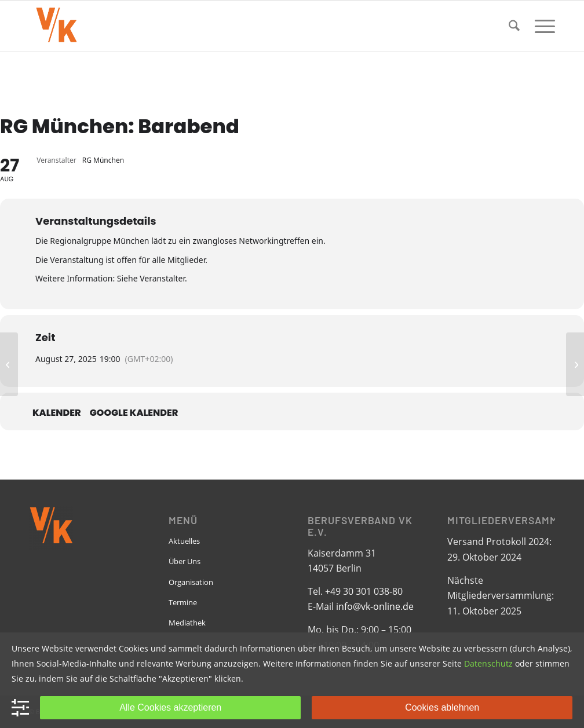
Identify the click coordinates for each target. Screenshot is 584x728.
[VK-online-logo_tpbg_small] (56, 26)
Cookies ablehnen (442, 707)
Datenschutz (488, 663)
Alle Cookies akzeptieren (170, 707)
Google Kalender (134, 413)
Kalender (57, 413)
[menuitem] (514, 26)
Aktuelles (184, 541)
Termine (183, 602)
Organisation (191, 582)
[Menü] (541, 26)
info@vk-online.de (375, 606)
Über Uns (185, 561)
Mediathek (187, 623)
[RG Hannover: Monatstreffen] (9, 364)
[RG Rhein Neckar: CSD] (575, 364)
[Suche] (514, 26)
